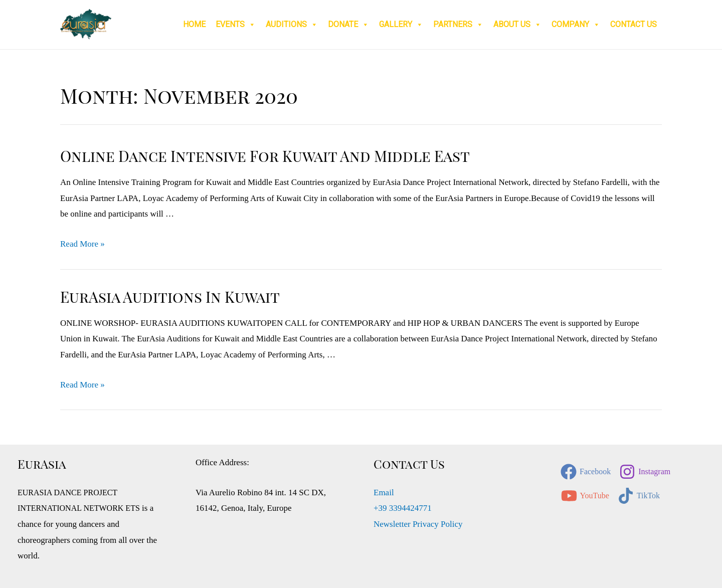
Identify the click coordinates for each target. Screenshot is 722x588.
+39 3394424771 (403, 508)
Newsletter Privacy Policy (418, 524)
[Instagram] (645, 472)
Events (236, 25)
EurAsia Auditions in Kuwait (170, 297)
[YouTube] (585, 496)
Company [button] (576, 25)
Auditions (292, 25)
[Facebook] (586, 472)
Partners (458, 25)
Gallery (401, 25)
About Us (517, 25)
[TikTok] (639, 496)
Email (384, 493)
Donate (348, 25)
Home (194, 24)
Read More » (82, 244)
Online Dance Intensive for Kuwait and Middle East (265, 156)
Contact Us (634, 24)
